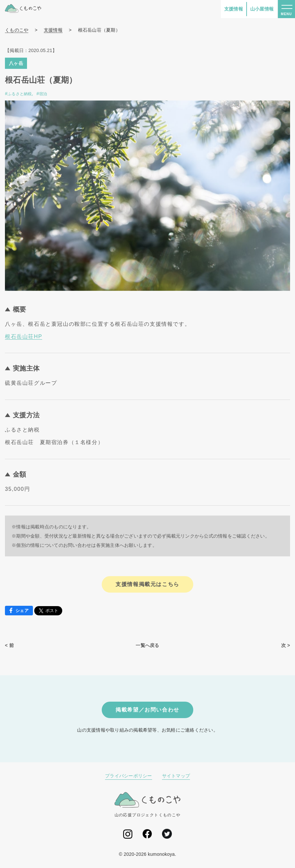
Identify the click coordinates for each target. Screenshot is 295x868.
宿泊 (43, 94)
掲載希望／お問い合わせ (147, 710)
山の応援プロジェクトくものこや (148, 804)
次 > (286, 645)
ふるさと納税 (20, 94)
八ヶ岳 (16, 63)
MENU (286, 14)
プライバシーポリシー (129, 776)
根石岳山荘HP (24, 336)
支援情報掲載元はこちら (147, 584)
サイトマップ (176, 776)
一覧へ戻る (147, 645)
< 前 (9, 645)
